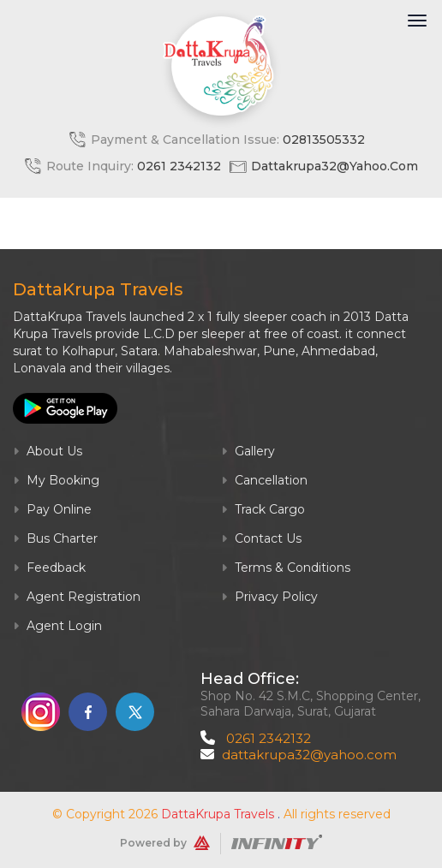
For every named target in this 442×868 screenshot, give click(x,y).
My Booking (56, 480)
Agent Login (57, 626)
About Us (48, 451)
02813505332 (324, 140)
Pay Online (52, 509)
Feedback (49, 568)
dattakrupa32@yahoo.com (334, 166)
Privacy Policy (269, 597)
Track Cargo (263, 509)
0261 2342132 (179, 166)
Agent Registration (77, 597)
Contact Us (261, 538)
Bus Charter (55, 538)
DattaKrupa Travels (218, 814)
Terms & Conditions (286, 568)
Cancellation (264, 480)
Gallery (248, 451)
